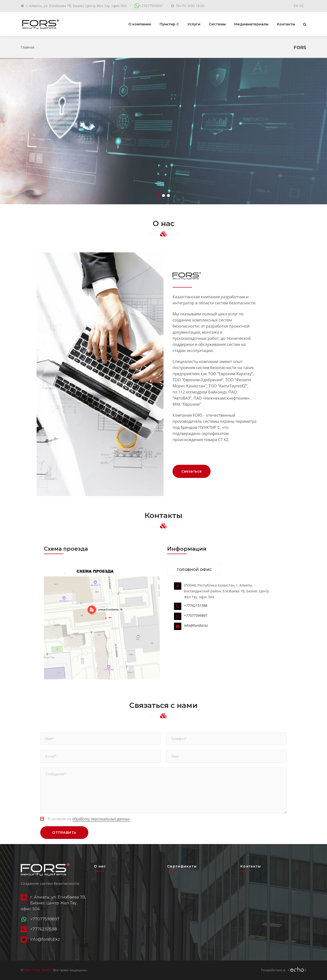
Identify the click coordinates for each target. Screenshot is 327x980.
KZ (301, 6)
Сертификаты (182, 866)
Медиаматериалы (251, 24)
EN (296, 6)
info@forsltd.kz (196, 625)
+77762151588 (196, 605)
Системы (217, 24)
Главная (28, 47)
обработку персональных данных (101, 819)
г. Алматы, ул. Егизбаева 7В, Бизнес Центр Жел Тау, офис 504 (76, 6)
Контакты (286, 24)
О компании (140, 24)
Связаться (192, 471)
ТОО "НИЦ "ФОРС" (38, 970)
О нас (100, 866)
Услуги (194, 24)
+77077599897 (151, 6)
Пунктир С (169, 24)
